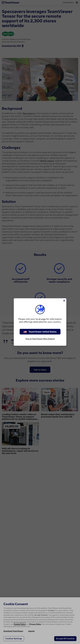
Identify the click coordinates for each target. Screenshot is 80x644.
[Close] (64, 301)
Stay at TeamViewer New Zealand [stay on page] (40, 339)
